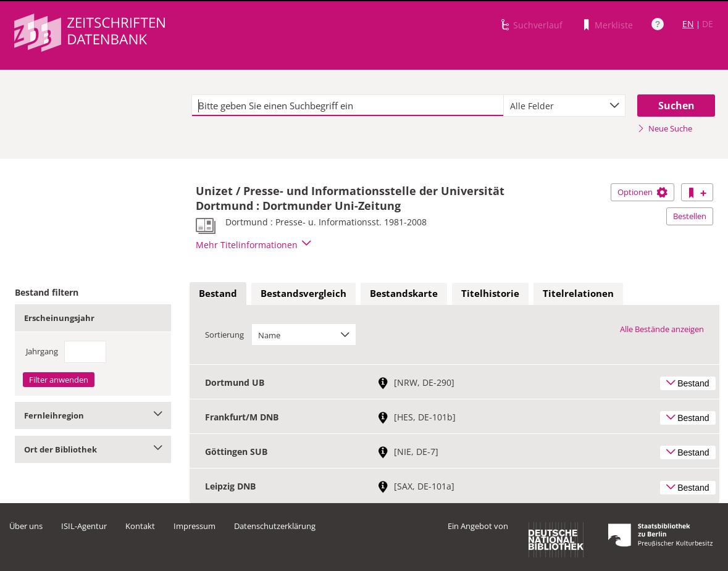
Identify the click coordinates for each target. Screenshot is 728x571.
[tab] (218, 294)
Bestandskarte (404, 293)
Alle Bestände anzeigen (662, 329)
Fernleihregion (93, 415)
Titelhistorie (490, 293)
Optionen (642, 192)
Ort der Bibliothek (93, 449)
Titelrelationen (578, 293)
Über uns (26, 526)
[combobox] (564, 106)
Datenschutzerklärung (275, 526)
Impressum (195, 526)
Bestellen (690, 216)
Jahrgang (42, 351)
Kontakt (140, 526)
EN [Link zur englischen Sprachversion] (688, 24)
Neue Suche (665, 128)
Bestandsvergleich (303, 293)
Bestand (218, 293)
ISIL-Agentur (84, 526)
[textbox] (348, 106)
